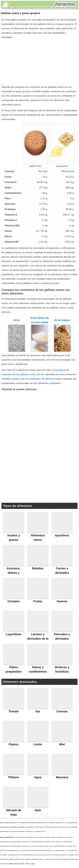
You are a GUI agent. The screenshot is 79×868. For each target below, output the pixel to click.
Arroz (17, 320)
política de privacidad (16, 864)
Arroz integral (62, 320)
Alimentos (65, 4)
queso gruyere (62, 166)
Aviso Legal (30, 864)
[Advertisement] (39, 61)
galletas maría (35, 166)
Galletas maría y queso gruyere (20, 13)
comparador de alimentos (47, 96)
